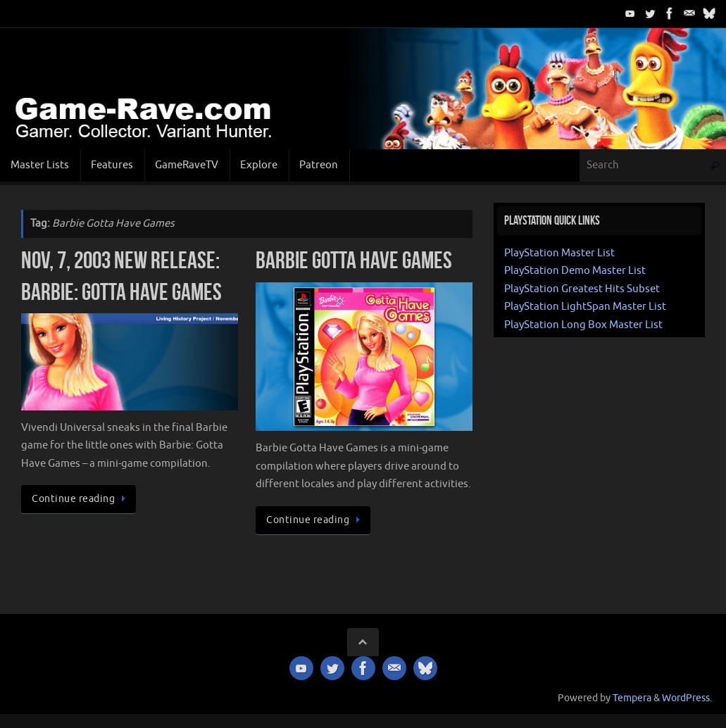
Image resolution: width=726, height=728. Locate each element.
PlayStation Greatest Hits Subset (582, 289)
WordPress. (687, 698)
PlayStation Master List (559, 253)
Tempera (632, 698)
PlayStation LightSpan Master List (585, 307)
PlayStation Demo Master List (575, 271)
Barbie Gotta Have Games (354, 260)
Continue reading (81, 499)
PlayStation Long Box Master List (583, 325)
